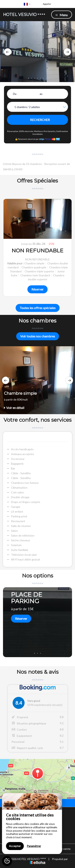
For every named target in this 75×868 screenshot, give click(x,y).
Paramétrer (34, 846)
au (41, 94)
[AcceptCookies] (7, 861)
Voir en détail (14, 408)
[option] (37, 52)
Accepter (15, 846)
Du (15, 94)
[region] (32, 824)
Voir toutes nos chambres (38, 336)
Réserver (37, 289)
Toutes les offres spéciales (38, 308)
